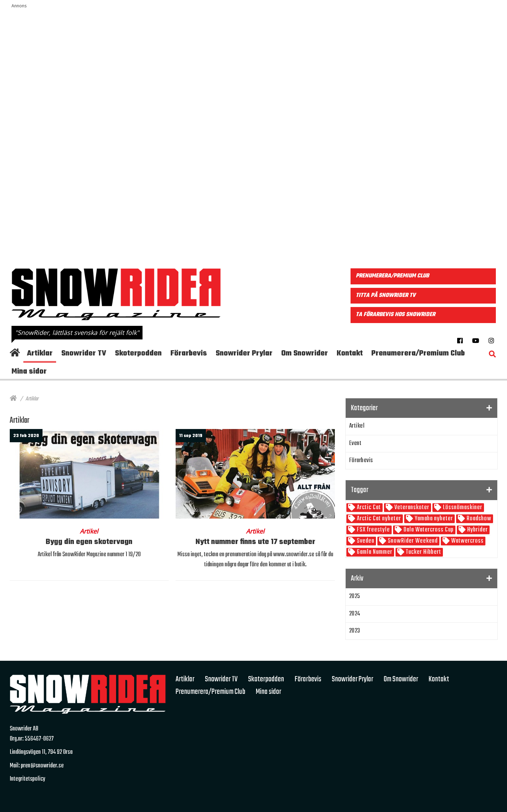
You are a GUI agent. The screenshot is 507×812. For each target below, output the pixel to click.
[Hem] (13, 399)
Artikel (357, 426)
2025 (355, 596)
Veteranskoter (411, 508)
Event (355, 443)
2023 (355, 631)
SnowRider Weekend (412, 541)
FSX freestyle (373, 530)
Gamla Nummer (374, 552)
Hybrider (477, 530)
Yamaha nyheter (433, 519)
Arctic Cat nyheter (378, 519)
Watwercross (467, 541)
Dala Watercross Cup (428, 530)
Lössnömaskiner (462, 508)
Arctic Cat (368, 508)
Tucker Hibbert (423, 552)
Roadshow (478, 519)
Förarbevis (361, 461)
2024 (355, 614)
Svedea (365, 541)
